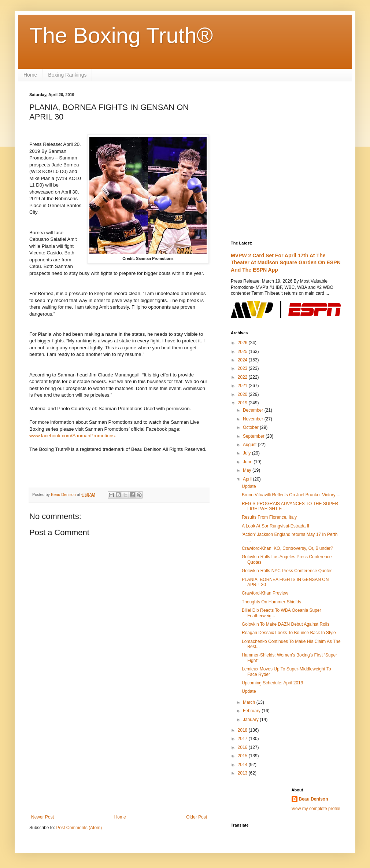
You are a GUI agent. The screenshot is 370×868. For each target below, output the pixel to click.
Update (249, 486)
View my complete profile (316, 809)
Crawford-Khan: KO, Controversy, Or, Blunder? (287, 548)
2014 (243, 765)
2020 (243, 394)
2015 (243, 756)
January (251, 720)
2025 (243, 352)
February (252, 711)
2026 (243, 343)
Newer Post (42, 817)
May (248, 470)
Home (30, 75)
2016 (243, 747)
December (254, 410)
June (248, 462)
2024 (243, 360)
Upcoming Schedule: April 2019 (272, 683)
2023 (243, 368)
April (248, 479)
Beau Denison (314, 799)
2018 (243, 730)
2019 (243, 403)
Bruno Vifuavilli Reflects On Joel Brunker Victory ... (291, 495)
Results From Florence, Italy (269, 517)
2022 (243, 377)
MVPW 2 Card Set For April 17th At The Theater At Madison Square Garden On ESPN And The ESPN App (286, 263)
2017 (243, 739)
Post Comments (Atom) (79, 828)
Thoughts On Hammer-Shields (271, 602)
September (254, 436)
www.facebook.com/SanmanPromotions (72, 436)
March (250, 702)
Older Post (197, 817)
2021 (243, 386)
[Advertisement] (119, 754)
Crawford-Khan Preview (265, 593)
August (250, 445)
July (247, 453)
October (251, 427)
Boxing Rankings (67, 75)
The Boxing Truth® (121, 35)
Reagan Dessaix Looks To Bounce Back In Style (289, 633)
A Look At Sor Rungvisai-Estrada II (275, 526)
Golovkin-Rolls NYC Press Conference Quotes (287, 571)
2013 (243, 773)
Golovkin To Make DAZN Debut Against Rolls (286, 624)
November (254, 419)
